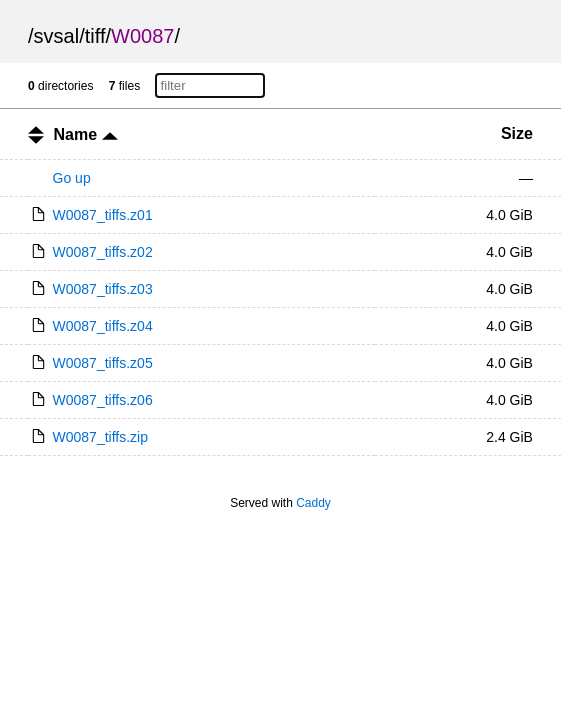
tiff (95, 36)
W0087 (142, 36)
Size (517, 133)
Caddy (313, 503)
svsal (57, 36)
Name (86, 134)
